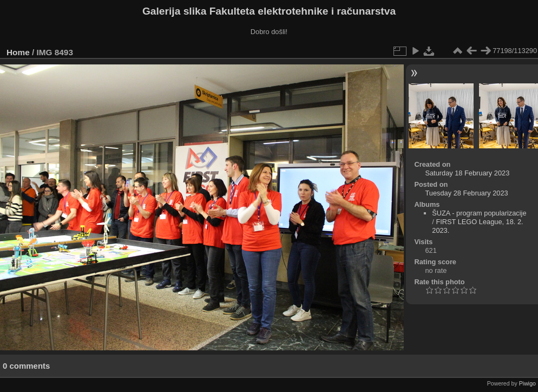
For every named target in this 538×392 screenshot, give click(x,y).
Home (18, 52)
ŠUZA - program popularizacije (479, 213)
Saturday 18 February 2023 (467, 173)
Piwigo (527, 383)
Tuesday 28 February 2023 (466, 193)
